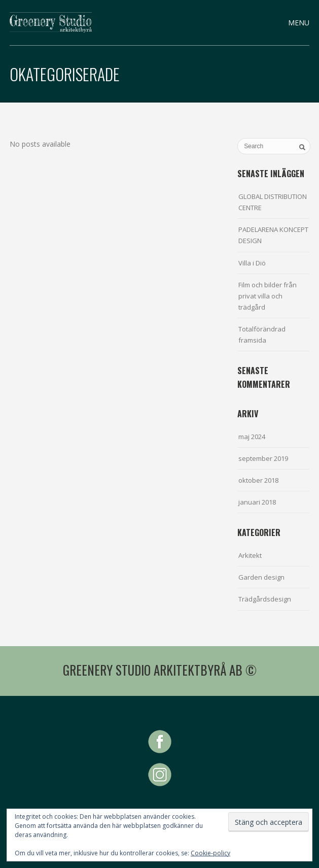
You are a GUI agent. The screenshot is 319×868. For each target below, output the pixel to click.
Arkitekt (250, 555)
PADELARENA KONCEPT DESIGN (273, 235)
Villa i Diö (252, 263)
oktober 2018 (258, 480)
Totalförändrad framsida (262, 335)
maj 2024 (252, 437)
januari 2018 (257, 502)
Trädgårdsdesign (265, 599)
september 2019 (263, 458)
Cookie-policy (210, 853)
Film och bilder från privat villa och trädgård (268, 296)
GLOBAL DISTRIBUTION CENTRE (273, 202)
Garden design (261, 577)
